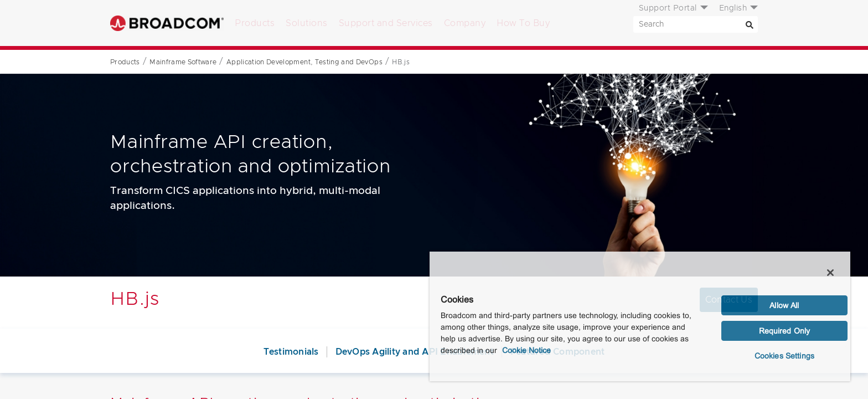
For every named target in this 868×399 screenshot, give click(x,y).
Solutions (307, 23)
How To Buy (523, 23)
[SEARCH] (696, 24)
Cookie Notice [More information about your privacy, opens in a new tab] (526, 350)
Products (255, 23)
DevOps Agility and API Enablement (415, 352)
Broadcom (167, 23)
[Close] (830, 273)
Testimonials (291, 352)
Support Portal (668, 8)
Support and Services (386, 23)
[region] (640, 316)
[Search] (750, 24)
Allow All (784, 305)
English (733, 8)
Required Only (785, 331)
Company (465, 23)
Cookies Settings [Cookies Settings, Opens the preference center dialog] (784, 356)
